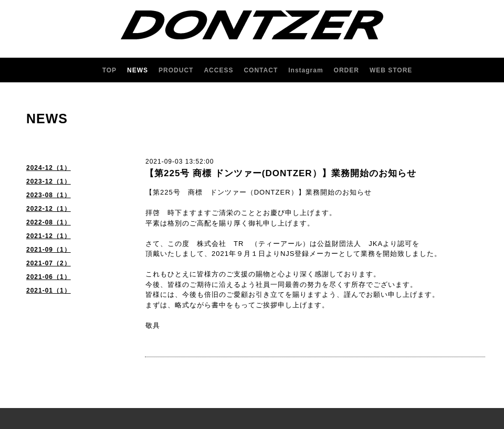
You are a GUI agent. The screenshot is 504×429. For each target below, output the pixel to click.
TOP (109, 70)
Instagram (306, 70)
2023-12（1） (49, 181)
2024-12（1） (49, 168)
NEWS (138, 70)
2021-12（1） (49, 236)
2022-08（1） (49, 222)
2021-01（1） (49, 291)
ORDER (346, 70)
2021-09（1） (49, 250)
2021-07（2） (49, 263)
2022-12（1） (49, 209)
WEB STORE (391, 70)
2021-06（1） (49, 277)
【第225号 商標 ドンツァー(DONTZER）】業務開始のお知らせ (281, 173)
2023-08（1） (49, 195)
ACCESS (218, 70)
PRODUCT (176, 70)
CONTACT (261, 70)
